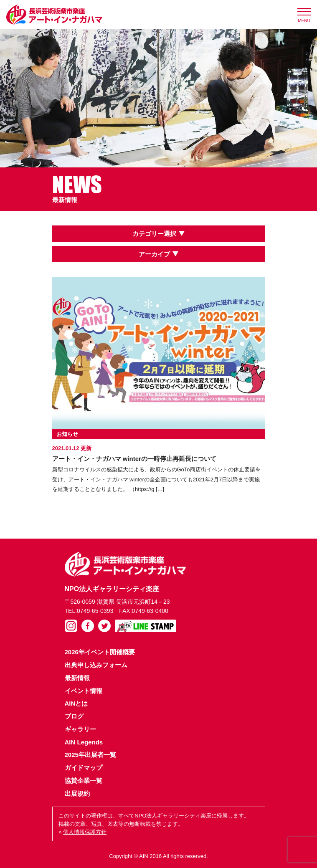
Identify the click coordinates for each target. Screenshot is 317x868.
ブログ (74, 716)
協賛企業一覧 (84, 781)
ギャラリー (80, 729)
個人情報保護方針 (85, 832)
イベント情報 (84, 691)
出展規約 (77, 793)
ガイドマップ (84, 768)
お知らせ (67, 434)
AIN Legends (84, 742)
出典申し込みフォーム (96, 665)
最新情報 (77, 678)
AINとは (76, 703)
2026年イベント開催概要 (100, 652)
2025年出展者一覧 (90, 755)
